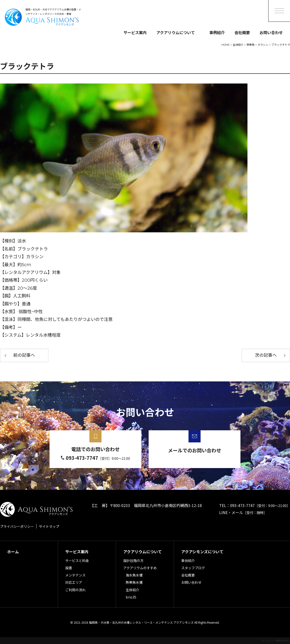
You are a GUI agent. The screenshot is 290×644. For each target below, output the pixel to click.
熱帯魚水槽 (134, 582)
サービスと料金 (77, 561)
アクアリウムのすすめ (140, 568)
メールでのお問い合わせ (195, 450)
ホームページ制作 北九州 (275, 640)
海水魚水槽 (134, 575)
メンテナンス (75, 575)
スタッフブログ (193, 568)
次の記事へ (266, 355)
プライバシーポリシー (17, 526)
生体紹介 (132, 590)
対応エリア (74, 582)
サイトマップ (49, 526)
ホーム (13, 552)
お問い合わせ (271, 32)
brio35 (131, 597)
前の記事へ (24, 355)
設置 (69, 568)
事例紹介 (217, 32)
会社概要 (242, 32)
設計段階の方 (133, 561)
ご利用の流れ (75, 590)
